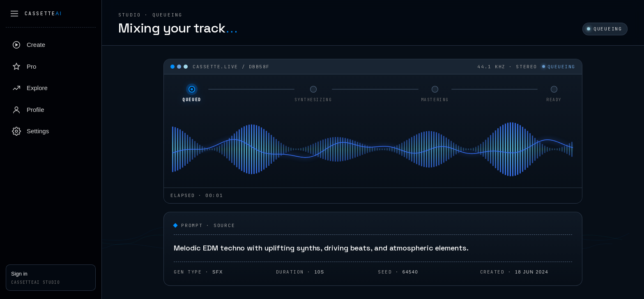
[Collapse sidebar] (14, 14)
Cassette (43, 14)
